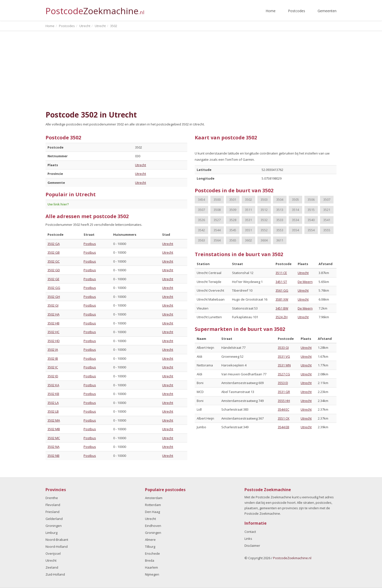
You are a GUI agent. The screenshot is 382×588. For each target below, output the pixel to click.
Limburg (51, 533)
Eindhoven (153, 526)
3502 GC (54, 261)
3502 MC (54, 438)
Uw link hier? (58, 204)
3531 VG (284, 356)
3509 (233, 210)
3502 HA (53, 314)
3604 (264, 240)
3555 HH (284, 401)
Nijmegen (152, 574)
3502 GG (54, 288)
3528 (233, 220)
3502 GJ (53, 305)
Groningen (54, 526)
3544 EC (284, 409)
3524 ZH (282, 317)
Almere (150, 540)
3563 (201, 240)
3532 (264, 220)
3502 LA (53, 403)
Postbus (90, 244)
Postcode (95, 9)
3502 (248, 199)
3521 (327, 210)
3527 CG (284, 374)
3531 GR (284, 392)
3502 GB (54, 252)
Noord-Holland (57, 547)
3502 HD (54, 341)
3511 (248, 210)
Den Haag (152, 512)
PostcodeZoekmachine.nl (292, 558)
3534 (295, 220)
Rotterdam (153, 505)
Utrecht (141, 165)
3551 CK (284, 418)
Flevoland (53, 505)
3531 (248, 220)
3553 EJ (283, 383)
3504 (280, 199)
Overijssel (53, 553)
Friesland (52, 512)
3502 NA (53, 447)
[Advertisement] (191, 68)
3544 (217, 230)
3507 (327, 199)
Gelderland (54, 519)
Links (248, 539)
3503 (264, 199)
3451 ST (281, 282)
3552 (264, 230)
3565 (233, 240)
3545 (233, 230)
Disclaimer (252, 546)
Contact (250, 532)
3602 (248, 240)
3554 (295, 230)
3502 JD (53, 376)
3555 (327, 230)
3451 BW (282, 308)
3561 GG (282, 290)
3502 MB (54, 429)
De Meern (305, 282)
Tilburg (150, 547)
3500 (217, 199)
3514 (295, 210)
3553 (280, 230)
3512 (264, 210)
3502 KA (53, 385)
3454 (201, 199)
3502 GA (54, 244)
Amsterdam (154, 498)
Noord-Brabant (57, 540)
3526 (201, 220)
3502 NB (53, 456)
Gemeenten (327, 11)
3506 (311, 199)
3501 (233, 199)
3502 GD (54, 270)
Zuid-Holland (55, 574)
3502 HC (53, 332)
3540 (311, 220)
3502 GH (54, 297)
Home (271, 11)
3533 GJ (283, 348)
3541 (327, 220)
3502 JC (53, 367)
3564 (217, 240)
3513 (280, 210)
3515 (311, 210)
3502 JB (53, 358)
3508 (217, 210)
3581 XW (282, 299)
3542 (201, 230)
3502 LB (53, 411)
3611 (280, 240)
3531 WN (284, 365)
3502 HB (53, 323)
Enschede (152, 553)
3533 (280, 220)
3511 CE (281, 273)
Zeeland (52, 567)
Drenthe (52, 498)
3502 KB (53, 394)
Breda (150, 560)
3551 (248, 230)
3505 (295, 199)
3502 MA (54, 420)
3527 (217, 220)
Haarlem (151, 567)
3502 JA (53, 350)
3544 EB (284, 427)
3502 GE (53, 279)
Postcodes (297, 11)
